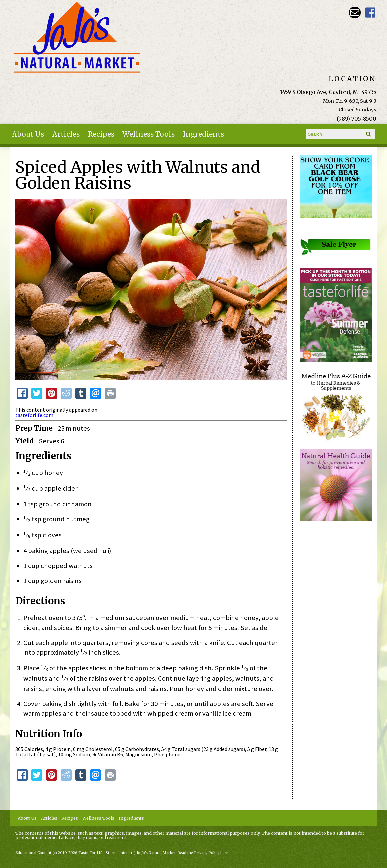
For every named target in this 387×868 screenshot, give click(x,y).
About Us (28, 134)
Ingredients (203, 134)
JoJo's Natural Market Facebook (370, 13)
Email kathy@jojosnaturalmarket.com (355, 13)
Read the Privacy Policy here (203, 853)
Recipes (101, 134)
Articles (66, 134)
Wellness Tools (148, 134)
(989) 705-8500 (356, 119)
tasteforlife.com (34, 415)
